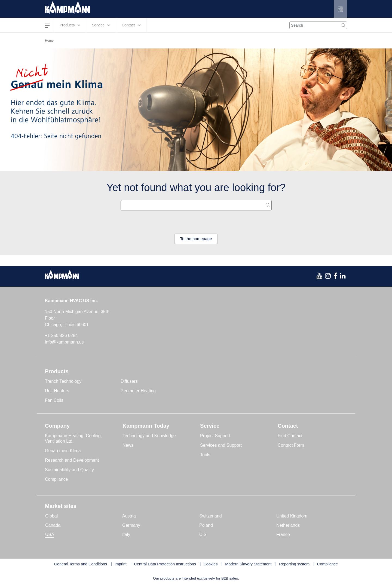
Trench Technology (63, 382)
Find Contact (290, 436)
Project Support (215, 436)
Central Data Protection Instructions (165, 564)
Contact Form (291, 445)
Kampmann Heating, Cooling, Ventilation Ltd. (73, 439)
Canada (53, 526)
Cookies (210, 564)
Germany (131, 526)
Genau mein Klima (63, 451)
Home (49, 41)
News (128, 445)
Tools (205, 455)
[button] (340, 9)
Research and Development (72, 460)
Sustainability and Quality (69, 470)
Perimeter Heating (138, 391)
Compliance (56, 480)
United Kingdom (292, 516)
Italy (126, 535)
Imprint (121, 564)
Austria (129, 516)
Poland (206, 526)
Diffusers (129, 382)
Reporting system (294, 564)
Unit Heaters (57, 391)
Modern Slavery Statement (248, 564)
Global (51, 516)
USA (50, 535)
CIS (203, 535)
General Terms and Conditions (81, 564)
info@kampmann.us (64, 342)
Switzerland (211, 516)
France (283, 535)
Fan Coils (54, 401)
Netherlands (288, 526)
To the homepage (196, 239)
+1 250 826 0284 (61, 336)
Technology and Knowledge (149, 436)
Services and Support (221, 445)
